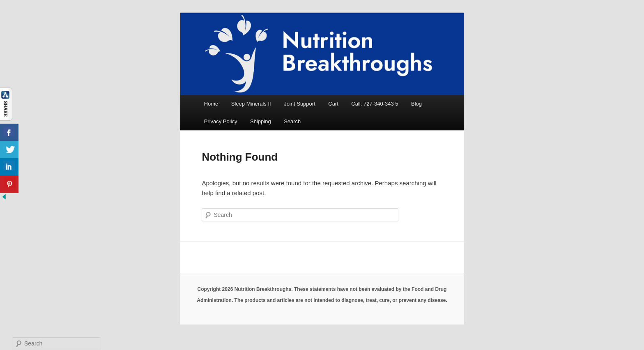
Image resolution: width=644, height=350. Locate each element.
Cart (333, 104)
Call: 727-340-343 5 (375, 104)
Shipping (261, 121)
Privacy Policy (221, 121)
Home (211, 104)
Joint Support (300, 104)
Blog (416, 104)
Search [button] (292, 121)
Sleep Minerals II (251, 104)
